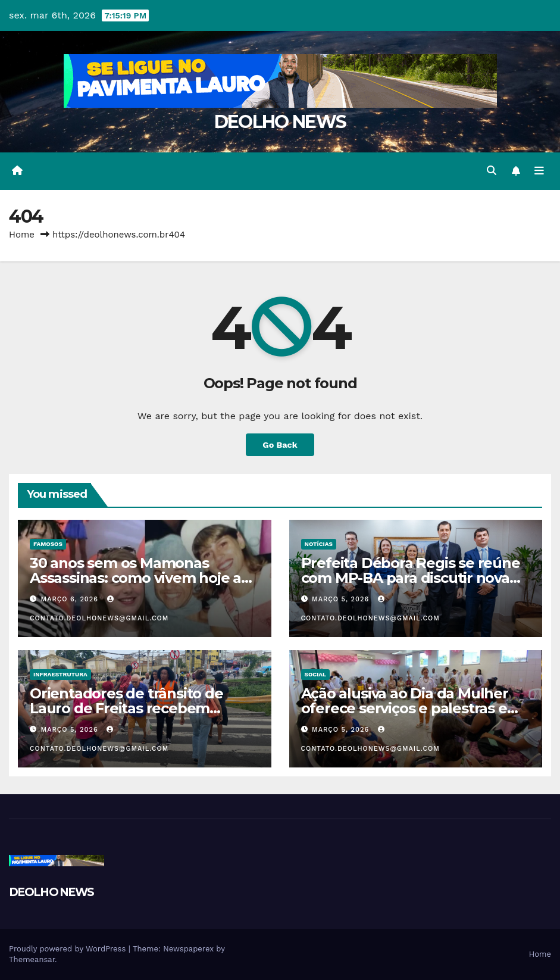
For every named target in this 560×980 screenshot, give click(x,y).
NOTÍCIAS (319, 544)
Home (22, 235)
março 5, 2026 (342, 599)
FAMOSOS (48, 544)
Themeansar (32, 959)
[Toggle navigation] (539, 171)
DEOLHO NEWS (280, 122)
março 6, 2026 (71, 599)
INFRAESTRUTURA (60, 674)
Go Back (280, 445)
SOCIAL (316, 674)
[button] (492, 171)
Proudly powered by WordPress (69, 949)
